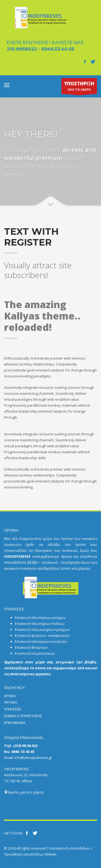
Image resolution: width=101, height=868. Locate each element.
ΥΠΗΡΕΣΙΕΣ (13, 709)
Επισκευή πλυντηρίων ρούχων (40, 618)
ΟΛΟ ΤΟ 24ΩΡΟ (79, 87)
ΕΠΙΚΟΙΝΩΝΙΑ (15, 723)
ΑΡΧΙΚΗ (10, 696)
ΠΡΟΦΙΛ (11, 702)
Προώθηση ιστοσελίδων (24, 854)
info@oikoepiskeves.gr (33, 758)
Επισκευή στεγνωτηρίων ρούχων (42, 629)
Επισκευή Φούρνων (31, 647)
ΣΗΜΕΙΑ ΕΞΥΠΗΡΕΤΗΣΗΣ (23, 716)
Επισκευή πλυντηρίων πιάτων (40, 624)
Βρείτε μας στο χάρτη (24, 792)
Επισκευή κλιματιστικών (35, 653)
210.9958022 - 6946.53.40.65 (41, 49)
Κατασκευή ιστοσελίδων (70, 848)
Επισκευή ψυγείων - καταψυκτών (42, 635)
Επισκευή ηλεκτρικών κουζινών (41, 641)
